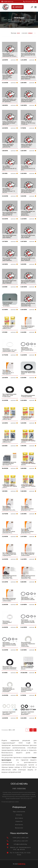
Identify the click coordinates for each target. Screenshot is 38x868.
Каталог (10, 20)
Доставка (19, 818)
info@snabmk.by (8, 1)
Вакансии (19, 828)
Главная (5, 20)
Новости (19, 821)
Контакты (19, 825)
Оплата (19, 815)
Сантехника (17, 20)
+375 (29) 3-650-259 (31, 1)
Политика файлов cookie (10, 802)
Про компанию (19, 812)
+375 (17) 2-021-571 (20, 841)
